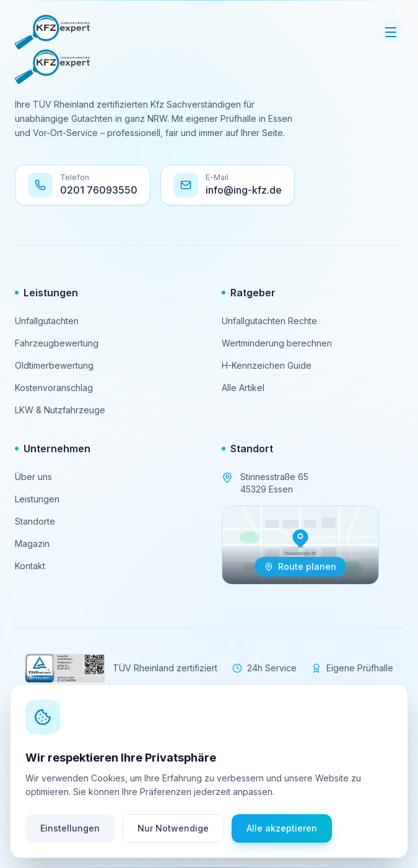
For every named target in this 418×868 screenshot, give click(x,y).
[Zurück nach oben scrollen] (209, 827)
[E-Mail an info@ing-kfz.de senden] (228, 185)
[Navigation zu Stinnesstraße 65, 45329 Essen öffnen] (300, 545)
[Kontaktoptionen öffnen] (386, 762)
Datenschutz (238, 793)
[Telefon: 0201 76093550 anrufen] (83, 185)
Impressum (176, 793)
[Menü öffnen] (391, 32)
